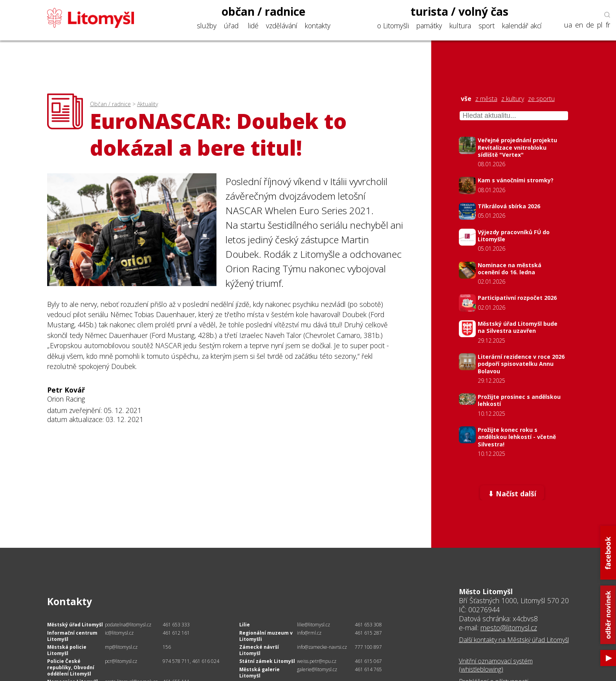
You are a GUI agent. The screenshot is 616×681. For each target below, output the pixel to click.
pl (600, 25)
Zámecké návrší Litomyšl (259, 650)
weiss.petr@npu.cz (317, 661)
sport (487, 26)
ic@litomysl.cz (119, 633)
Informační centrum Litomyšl (72, 636)
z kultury (513, 99)
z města (486, 99)
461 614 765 (368, 669)
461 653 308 (368, 625)
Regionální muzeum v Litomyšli (266, 636)
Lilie (245, 625)
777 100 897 (368, 647)
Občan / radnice (110, 104)
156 (167, 647)
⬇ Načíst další (512, 494)
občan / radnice (264, 11)
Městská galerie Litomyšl (259, 673)
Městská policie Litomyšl (67, 650)
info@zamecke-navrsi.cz (322, 647)
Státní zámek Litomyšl (267, 661)
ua (568, 25)
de (590, 25)
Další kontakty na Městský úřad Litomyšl (514, 640)
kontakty (318, 26)
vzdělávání (282, 26)
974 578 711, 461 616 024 (191, 661)
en (579, 25)
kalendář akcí (522, 26)
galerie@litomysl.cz (317, 669)
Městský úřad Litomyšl (75, 625)
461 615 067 (368, 661)
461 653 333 (176, 625)
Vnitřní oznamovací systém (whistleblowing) (496, 665)
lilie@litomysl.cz (313, 625)
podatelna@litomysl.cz (128, 625)
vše (466, 99)
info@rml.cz (309, 633)
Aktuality (148, 104)
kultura (460, 26)
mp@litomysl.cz (121, 647)
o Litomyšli (393, 26)
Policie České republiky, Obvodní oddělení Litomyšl (71, 667)
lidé (253, 26)
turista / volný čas (459, 11)
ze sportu (541, 99)
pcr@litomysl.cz (121, 661)
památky (429, 26)
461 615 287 (368, 633)
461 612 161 (176, 633)
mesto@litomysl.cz (509, 628)
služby (207, 26)
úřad (231, 26)
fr (608, 25)
